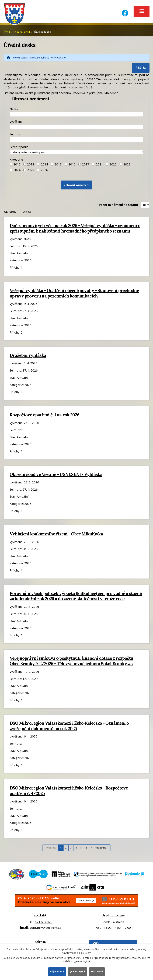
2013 (31, 165)
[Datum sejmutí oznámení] (76, 141)
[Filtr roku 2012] (11, 166)
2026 (44, 171)
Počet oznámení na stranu (118, 206)
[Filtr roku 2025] (25, 171)
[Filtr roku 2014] (38, 166)
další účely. (85, 952)
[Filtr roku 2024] (11, 171)
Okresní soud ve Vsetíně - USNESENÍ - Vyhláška (56, 475)
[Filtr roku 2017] (80, 166)
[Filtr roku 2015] (52, 166)
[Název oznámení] (76, 115)
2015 (58, 165)
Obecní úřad (22, 33)
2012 (17, 165)
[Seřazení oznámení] (76, 153)
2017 (86, 165)
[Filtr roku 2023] (121, 166)
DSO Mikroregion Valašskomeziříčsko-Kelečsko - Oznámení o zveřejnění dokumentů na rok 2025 (69, 727)
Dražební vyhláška (28, 356)
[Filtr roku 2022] (107, 166)
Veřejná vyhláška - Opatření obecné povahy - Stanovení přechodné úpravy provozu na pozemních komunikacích (74, 294)
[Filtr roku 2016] (66, 166)
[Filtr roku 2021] (93, 166)
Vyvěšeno (16, 123)
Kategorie (16, 160)
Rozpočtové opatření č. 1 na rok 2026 (44, 416)
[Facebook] (125, 11)
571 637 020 (44, 923)
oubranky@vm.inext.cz (45, 929)
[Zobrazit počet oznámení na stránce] (145, 206)
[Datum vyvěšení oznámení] (76, 128)
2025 (31, 171)
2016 (72, 165)
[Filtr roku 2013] (25, 166)
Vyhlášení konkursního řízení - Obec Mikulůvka (56, 535)
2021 (99, 165)
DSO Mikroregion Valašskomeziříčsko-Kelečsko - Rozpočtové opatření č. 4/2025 (69, 792)
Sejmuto (15, 135)
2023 (127, 165)
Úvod (7, 33)
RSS (141, 69)
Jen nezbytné (78, 971)
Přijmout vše (57, 971)
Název (14, 110)
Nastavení (98, 971)
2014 (44, 165)
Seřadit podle (19, 148)
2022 (113, 165)
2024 (17, 171)
